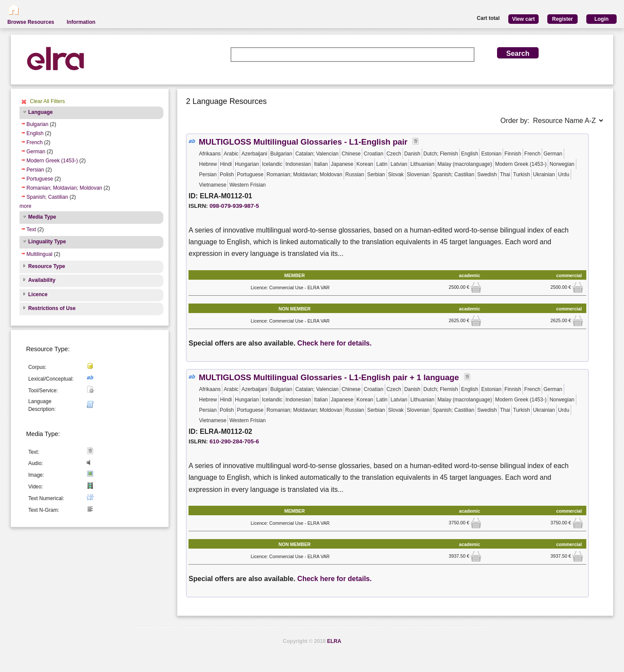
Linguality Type (47, 242)
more (25, 206)
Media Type (42, 217)
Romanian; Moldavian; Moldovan (64, 188)
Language (41, 112)
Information (81, 22)
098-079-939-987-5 (234, 206)
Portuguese (40, 179)
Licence (38, 294)
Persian (35, 170)
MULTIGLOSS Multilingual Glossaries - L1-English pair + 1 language (329, 377)
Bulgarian (37, 124)
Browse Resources (31, 22)
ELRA (334, 641)
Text (31, 229)
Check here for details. (335, 343)
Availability (42, 280)
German (36, 152)
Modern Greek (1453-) (52, 161)
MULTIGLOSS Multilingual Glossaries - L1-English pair (303, 142)
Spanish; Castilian (47, 197)
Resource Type (47, 266)
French (34, 142)
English (35, 133)
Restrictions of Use (52, 308)
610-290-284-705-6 (234, 441)
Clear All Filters (47, 101)
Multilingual (39, 254)
